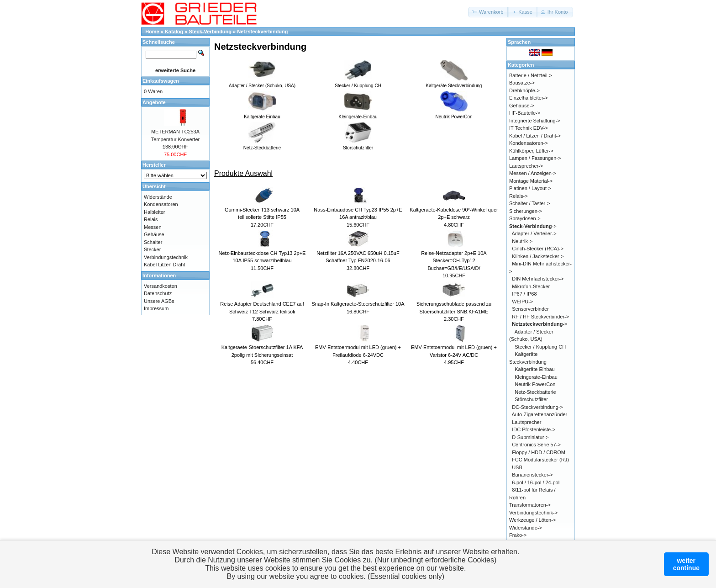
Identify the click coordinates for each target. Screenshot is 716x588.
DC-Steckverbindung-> (537, 407)
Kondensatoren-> (529, 143)
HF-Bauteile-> (525, 113)
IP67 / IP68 (524, 294)
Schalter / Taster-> (529, 203)
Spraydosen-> (525, 218)
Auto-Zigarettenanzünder (540, 414)
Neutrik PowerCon (535, 384)
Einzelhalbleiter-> (529, 98)
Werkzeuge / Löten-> (532, 520)
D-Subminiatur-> (530, 437)
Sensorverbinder (530, 309)
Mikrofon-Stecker (531, 286)
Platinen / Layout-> (530, 188)
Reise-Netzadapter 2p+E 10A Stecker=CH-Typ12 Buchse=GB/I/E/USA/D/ (454, 261)
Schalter (153, 242)
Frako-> (518, 535)
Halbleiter (154, 212)
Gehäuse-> (522, 106)
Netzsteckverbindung (262, 32)
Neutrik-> (522, 241)
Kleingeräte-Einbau (536, 377)
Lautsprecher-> (526, 166)
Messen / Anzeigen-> (533, 173)
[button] (488, 12)
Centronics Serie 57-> (536, 445)
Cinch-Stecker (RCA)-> (538, 249)
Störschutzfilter (531, 399)
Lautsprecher (526, 422)
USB (517, 467)
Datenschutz (158, 293)
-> (533, 226)
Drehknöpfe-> (524, 90)
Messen (153, 227)
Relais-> (519, 196)
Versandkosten (161, 286)
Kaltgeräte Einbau (534, 369)
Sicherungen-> (526, 211)
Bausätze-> (522, 83)
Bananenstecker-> (532, 475)
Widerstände (158, 197)
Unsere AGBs (159, 301)
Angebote (154, 102)
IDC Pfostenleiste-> (534, 429)
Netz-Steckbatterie (535, 392)
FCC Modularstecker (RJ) (540, 460)
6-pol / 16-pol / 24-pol (536, 482)
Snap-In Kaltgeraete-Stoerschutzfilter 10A (358, 304)
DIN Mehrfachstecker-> (538, 279)
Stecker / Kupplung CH (540, 347)
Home (152, 32)
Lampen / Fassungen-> (535, 158)
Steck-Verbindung (211, 32)
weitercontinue (686, 564)
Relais (151, 219)
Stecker (152, 249)
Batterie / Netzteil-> (531, 75)
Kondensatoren (161, 204)
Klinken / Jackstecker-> (538, 256)
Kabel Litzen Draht (165, 265)
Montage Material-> (531, 181)
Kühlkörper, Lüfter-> (531, 151)
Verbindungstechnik (166, 257)
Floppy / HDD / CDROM (539, 452)
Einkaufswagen (161, 81)
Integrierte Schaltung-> (535, 121)
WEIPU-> (522, 302)
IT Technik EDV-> (529, 128)
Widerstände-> (526, 528)
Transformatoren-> (530, 505)
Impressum (156, 308)
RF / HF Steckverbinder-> (540, 317)
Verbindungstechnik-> (533, 513)
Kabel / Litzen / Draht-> (535, 136)
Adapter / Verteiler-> (534, 233)
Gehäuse (154, 234)
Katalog (174, 32)
